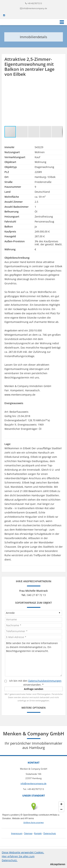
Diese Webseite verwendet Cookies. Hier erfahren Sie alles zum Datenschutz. (23, 856)
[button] (59, 85)
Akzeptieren (58, 864)
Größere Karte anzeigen (34, 822)
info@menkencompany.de (35, 8)
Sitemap (28, 833)
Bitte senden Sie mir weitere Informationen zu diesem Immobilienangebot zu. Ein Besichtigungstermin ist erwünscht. (33, 659)
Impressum (17, 833)
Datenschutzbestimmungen (45, 681)
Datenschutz (50, 833)
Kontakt (38, 833)
